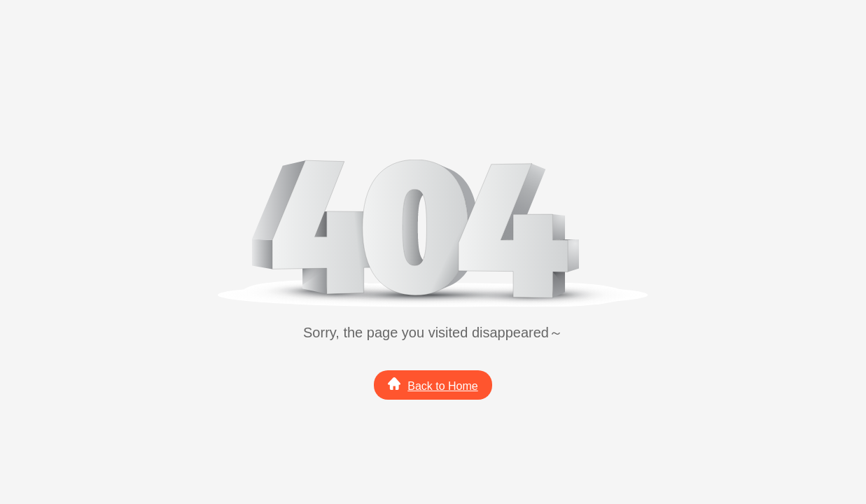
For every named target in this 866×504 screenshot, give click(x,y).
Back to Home (433, 385)
